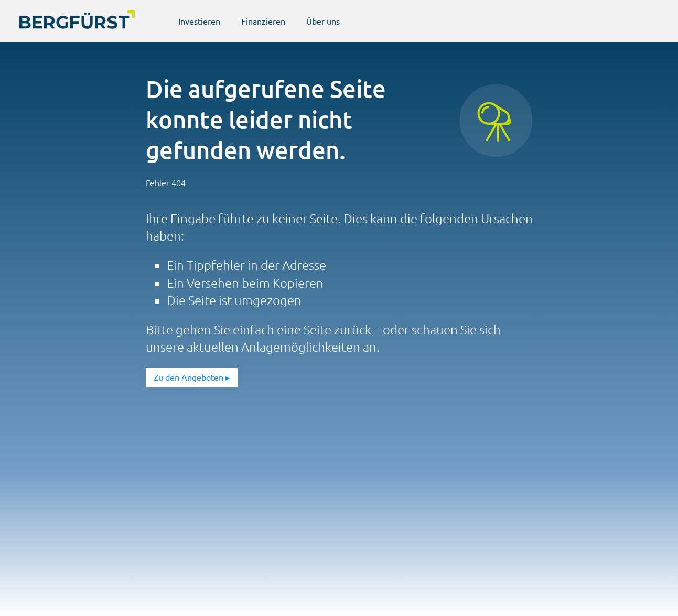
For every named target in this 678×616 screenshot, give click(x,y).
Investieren (199, 21)
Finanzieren (263, 21)
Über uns (323, 21)
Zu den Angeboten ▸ (192, 377)
